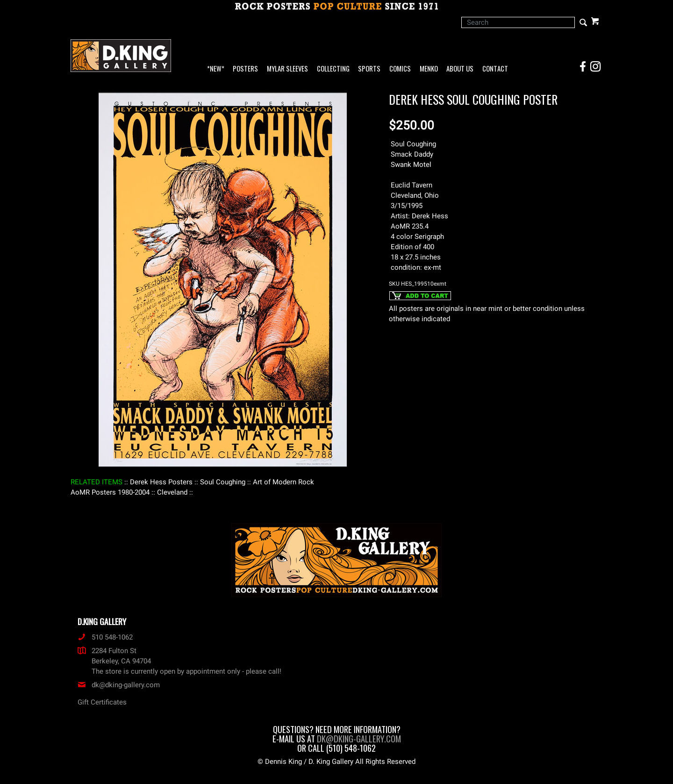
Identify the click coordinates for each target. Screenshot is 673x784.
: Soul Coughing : (223, 482)
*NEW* (216, 69)
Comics (400, 69)
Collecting (333, 69)
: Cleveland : (172, 492)
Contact (495, 69)
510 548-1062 (105, 637)
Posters (245, 69)
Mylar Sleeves (287, 69)
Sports (369, 69)
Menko (429, 69)
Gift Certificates (102, 702)
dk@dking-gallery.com (119, 685)
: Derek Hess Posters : (161, 482)
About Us (460, 69)
